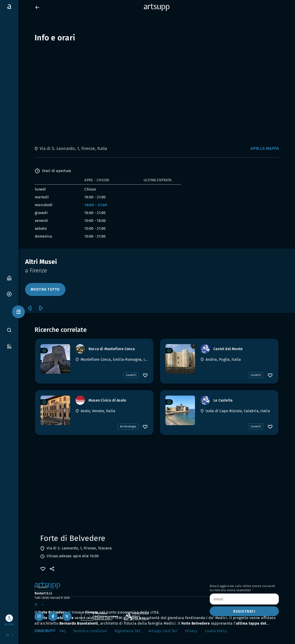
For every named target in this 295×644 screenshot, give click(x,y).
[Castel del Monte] (180, 359)
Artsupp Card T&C (163, 631)
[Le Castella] (180, 410)
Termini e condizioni (90, 631)
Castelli (131, 375)
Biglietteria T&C (128, 631)
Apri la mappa (265, 149)
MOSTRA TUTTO (45, 289)
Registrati (244, 611)
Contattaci (43, 631)
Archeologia (128, 426)
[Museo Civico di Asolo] (55, 410)
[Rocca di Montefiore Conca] (55, 359)
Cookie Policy (216, 631)
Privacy (191, 631)
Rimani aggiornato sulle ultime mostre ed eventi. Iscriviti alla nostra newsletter (243, 588)
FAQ (63, 631)
